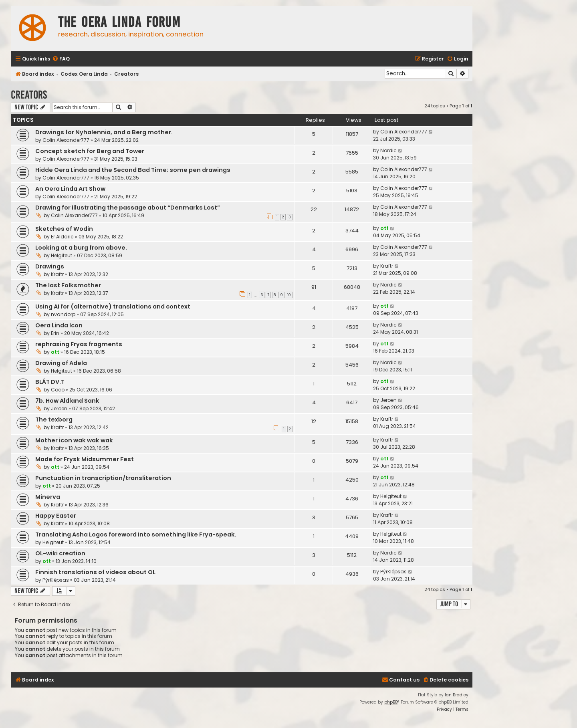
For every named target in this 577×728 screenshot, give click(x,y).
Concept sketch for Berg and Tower (90, 151)
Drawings (50, 266)
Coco (58, 390)
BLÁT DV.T (50, 382)
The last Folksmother (68, 285)
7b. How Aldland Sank (67, 401)
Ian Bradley (457, 695)
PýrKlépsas (56, 580)
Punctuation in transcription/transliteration (103, 478)
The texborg (54, 419)
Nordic (388, 150)
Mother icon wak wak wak (74, 440)
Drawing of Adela (61, 363)
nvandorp (63, 314)
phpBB (391, 702)
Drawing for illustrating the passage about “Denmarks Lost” (128, 208)
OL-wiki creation (60, 553)
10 (289, 295)
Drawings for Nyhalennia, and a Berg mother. (104, 132)
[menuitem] (61, 59)
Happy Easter (56, 516)
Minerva (48, 497)
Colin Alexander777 (66, 140)
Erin (55, 333)
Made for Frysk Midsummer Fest (85, 459)
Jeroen (59, 408)
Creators (29, 95)
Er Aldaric (62, 237)
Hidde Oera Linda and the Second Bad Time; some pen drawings (133, 170)
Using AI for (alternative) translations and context (113, 307)
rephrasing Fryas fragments (79, 344)
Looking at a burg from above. (81, 248)
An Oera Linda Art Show (70, 189)
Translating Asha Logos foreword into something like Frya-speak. (136, 534)
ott (384, 228)
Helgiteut (62, 255)
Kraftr (57, 274)
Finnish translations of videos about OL (95, 572)
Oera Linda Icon (59, 325)
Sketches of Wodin (64, 229)
